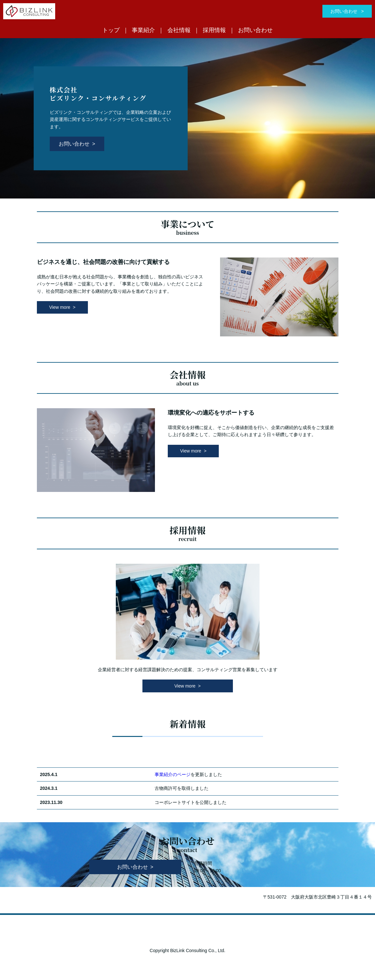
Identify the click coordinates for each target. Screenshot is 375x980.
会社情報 (179, 30)
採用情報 (214, 30)
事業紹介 (143, 30)
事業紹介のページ (173, 774)
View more (60, 307)
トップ (111, 30)
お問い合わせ (345, 11)
